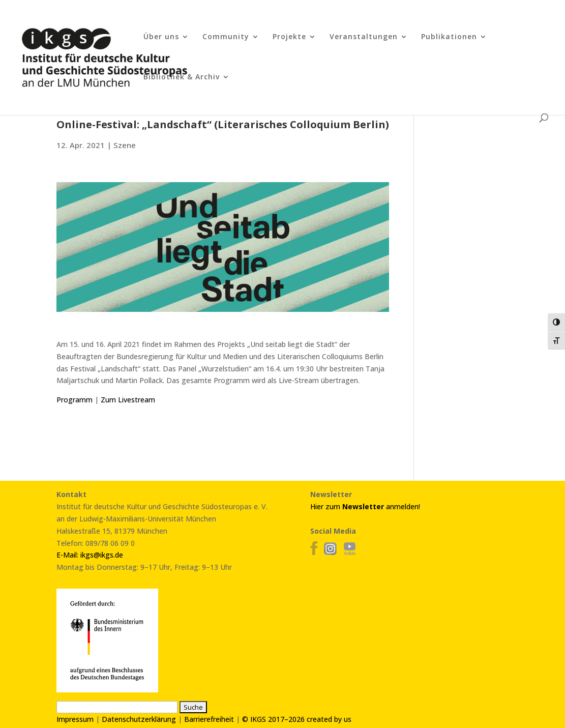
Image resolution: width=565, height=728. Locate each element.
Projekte (289, 37)
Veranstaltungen (364, 37)
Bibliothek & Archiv (182, 77)
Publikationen (449, 37)
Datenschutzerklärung (139, 719)
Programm (75, 400)
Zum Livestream (128, 400)
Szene (125, 145)
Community (226, 37)
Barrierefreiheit (209, 719)
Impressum (75, 719)
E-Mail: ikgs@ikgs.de (90, 555)
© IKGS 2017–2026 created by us (297, 719)
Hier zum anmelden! (365, 506)
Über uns (161, 37)
